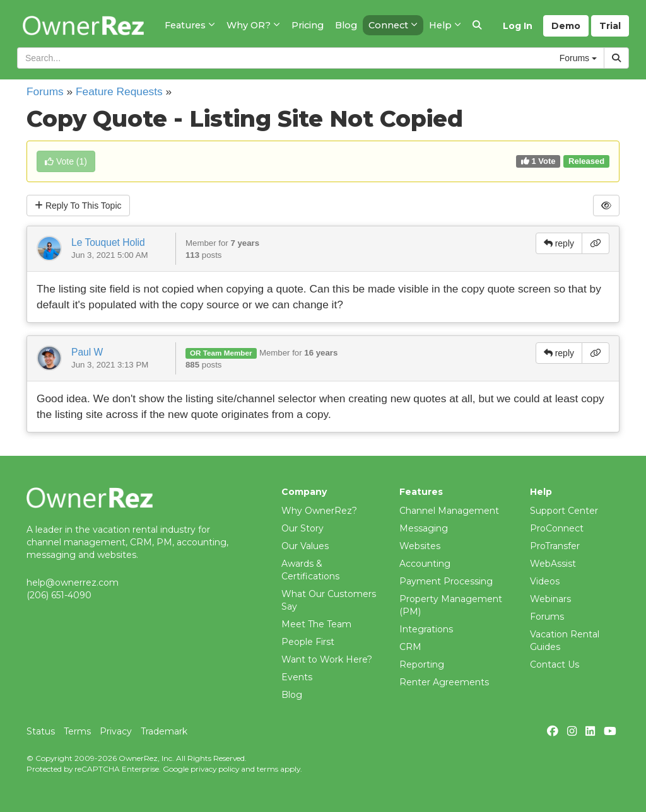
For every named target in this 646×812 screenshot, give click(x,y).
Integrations (426, 629)
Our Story (302, 528)
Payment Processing (446, 581)
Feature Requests (119, 91)
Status (41, 731)
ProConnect (557, 528)
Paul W (87, 352)
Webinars (550, 599)
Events (297, 677)
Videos (545, 581)
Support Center (564, 511)
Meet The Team (316, 624)
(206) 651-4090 (59, 595)
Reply (78, 206)
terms (267, 769)
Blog (292, 695)
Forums (45, 91)
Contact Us (555, 664)
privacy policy (215, 769)
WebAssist (553, 564)
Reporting (422, 664)
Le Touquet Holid (108, 242)
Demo (566, 26)
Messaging (424, 528)
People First (308, 642)
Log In (518, 26)
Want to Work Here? (327, 659)
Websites (420, 546)
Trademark (164, 731)
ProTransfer (555, 546)
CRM (410, 647)
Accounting (425, 564)
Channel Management (449, 511)
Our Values (305, 546)
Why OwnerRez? (319, 511)
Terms (77, 731)
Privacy (116, 731)
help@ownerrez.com (73, 583)
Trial (610, 26)
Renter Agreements (444, 682)
